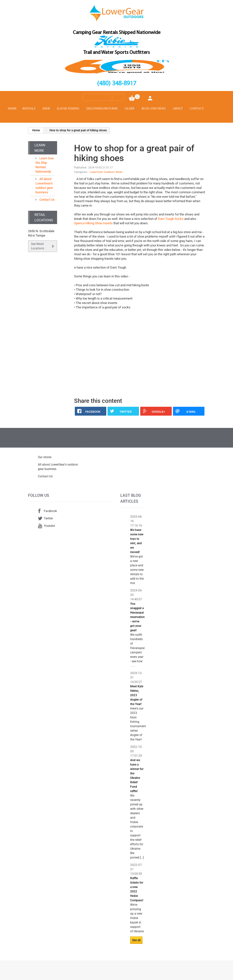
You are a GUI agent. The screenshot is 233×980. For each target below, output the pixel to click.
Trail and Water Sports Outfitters (117, 53)
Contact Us (47, 200)
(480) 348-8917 (117, 84)
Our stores (45, 457)
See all (136, 940)
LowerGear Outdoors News (106, 172)
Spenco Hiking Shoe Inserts (93, 223)
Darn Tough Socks (171, 219)
